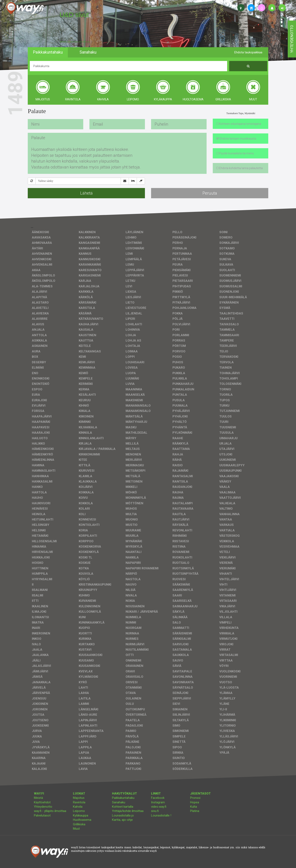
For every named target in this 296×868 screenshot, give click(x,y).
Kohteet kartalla (123, 807)
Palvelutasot (42, 815)
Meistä (38, 798)
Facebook (158, 798)
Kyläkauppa (81, 815)
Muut (76, 829)
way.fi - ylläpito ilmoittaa (50, 811)
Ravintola (79, 802)
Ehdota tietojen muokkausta (236, 139)
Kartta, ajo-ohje (122, 820)
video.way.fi (159, 807)
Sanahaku (119, 802)
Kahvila (78, 807)
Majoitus (79, 798)
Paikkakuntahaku (123, 798)
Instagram (158, 802)
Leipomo (79, 811)
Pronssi (195, 798)
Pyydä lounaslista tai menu (235, 153)
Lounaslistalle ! (161, 815)
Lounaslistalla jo (123, 815)
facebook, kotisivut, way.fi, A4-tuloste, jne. (75, 42)
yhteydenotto (292, 39)
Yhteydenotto (43, 807)
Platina (195, 811)
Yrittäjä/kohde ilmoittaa (128, 811)
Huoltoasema (82, 820)
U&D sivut (74, 15)
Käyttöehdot (42, 802)
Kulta (194, 807)
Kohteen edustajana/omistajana (239, 124)
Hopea (195, 802)
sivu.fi (155, 811)
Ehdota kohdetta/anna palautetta (239, 168)
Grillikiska (79, 824)
